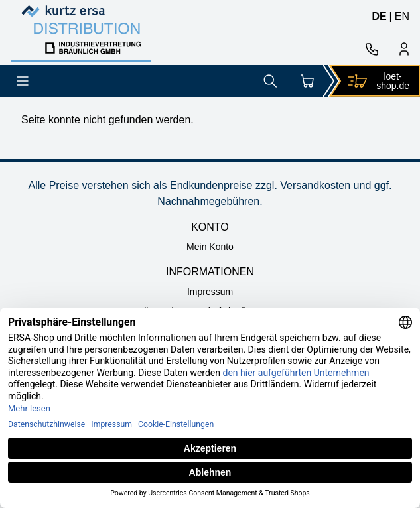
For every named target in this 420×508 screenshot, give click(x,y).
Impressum (210, 292)
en (402, 16)
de (379, 16)
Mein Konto (210, 247)
